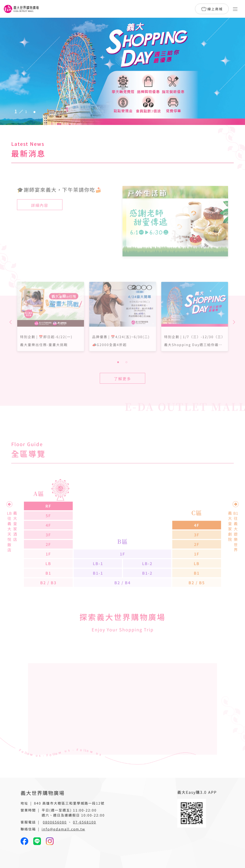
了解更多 (122, 392)
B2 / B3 (48, 596)
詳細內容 (40, 219)
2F (48, 558)
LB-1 (98, 577)
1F (48, 568)
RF (48, 520)
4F (48, 539)
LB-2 (147, 577)
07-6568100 (85, 822)
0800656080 (55, 822)
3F (48, 548)
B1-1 (98, 587)
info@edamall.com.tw (63, 829)
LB (48, 577)
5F (48, 529)
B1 (48, 587)
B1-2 (147, 587)
